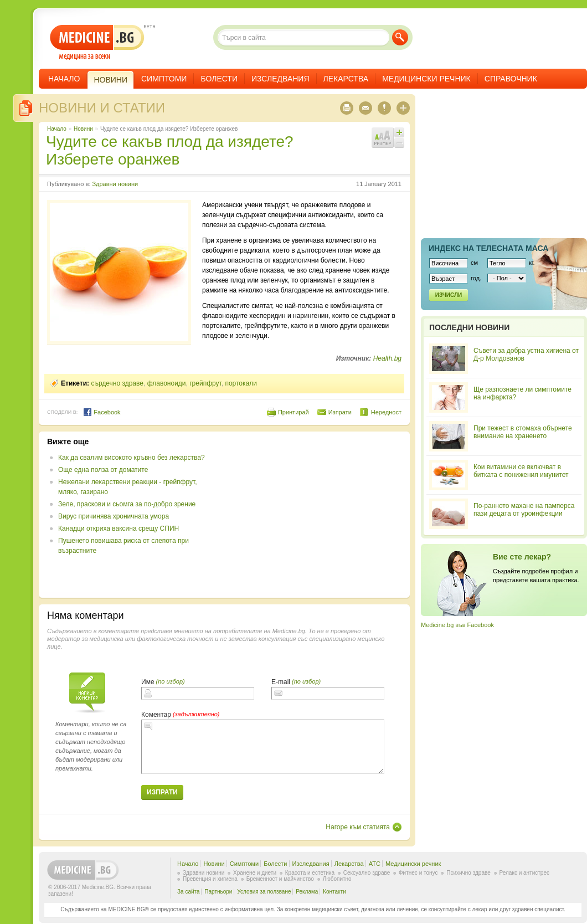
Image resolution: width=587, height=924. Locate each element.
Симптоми (164, 79)
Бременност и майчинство (280, 879)
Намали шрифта (399, 143)
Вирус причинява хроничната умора (114, 516)
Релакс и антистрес (524, 873)
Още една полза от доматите (103, 470)
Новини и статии (102, 108)
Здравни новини (115, 184)
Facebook (102, 412)
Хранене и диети (255, 873)
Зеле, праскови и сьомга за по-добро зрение (127, 504)
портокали (241, 383)
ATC (375, 864)
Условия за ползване (264, 892)
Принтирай (293, 412)
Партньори (218, 892)
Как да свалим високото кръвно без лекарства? (132, 458)
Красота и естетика (310, 873)
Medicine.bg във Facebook (457, 625)
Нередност (386, 412)
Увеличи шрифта (399, 132)
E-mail (281, 682)
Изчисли (449, 295)
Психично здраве (468, 873)
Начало (64, 79)
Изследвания (280, 79)
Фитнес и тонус (418, 873)
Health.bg (387, 358)
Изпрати (340, 412)
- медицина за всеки (97, 42)
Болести (219, 79)
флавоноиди (167, 383)
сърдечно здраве (117, 383)
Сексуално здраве (367, 873)
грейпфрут (205, 383)
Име (148, 682)
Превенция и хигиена (210, 879)
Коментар (156, 715)
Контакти (334, 892)
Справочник (511, 79)
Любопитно (337, 879)
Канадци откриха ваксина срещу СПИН (119, 528)
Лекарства (346, 79)
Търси (400, 37)
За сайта (189, 892)
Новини (83, 129)
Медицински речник (426, 79)
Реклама (307, 892)
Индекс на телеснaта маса (488, 248)
